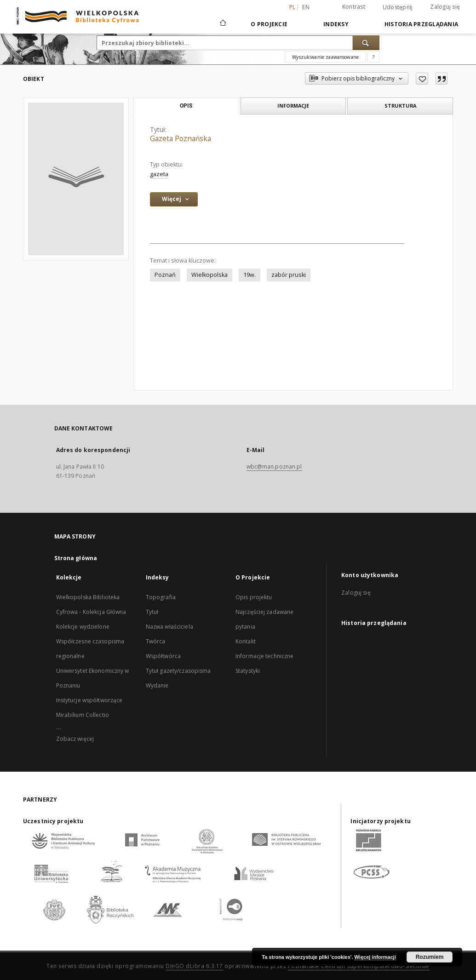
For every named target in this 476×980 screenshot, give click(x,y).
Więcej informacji (375, 957)
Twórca (156, 641)
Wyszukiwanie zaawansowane (325, 57)
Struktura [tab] (400, 106)
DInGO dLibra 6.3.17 (194, 966)
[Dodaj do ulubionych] (422, 79)
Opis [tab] (186, 106)
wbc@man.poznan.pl (274, 467)
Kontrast (354, 7)
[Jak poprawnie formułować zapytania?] (373, 57)
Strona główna (76, 558)
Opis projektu (254, 597)
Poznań (165, 275)
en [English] (306, 7)
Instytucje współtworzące (89, 700)
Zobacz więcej (75, 739)
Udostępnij (398, 7)
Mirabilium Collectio (83, 715)
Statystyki (248, 671)
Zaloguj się (445, 7)
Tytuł (152, 612)
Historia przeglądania (421, 24)
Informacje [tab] (293, 106)
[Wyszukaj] (366, 43)
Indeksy (336, 24)
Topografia (161, 597)
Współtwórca (163, 656)
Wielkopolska (209, 275)
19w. (249, 275)
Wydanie (157, 685)
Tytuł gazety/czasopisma (178, 671)
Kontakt (246, 641)
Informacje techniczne (265, 656)
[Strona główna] (222, 24)
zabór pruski (289, 275)
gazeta (159, 174)
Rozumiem (430, 957)
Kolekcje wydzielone (83, 627)
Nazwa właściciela (169, 627)
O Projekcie (269, 24)
